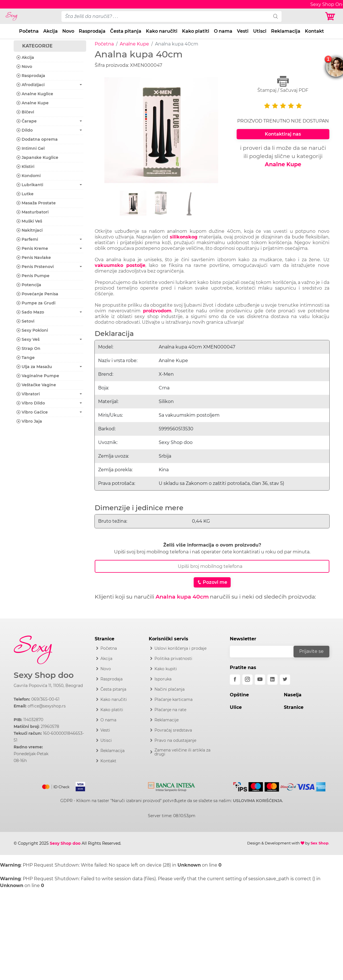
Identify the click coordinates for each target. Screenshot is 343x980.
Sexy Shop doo (44, 675)
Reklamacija (286, 31)
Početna (29, 31)
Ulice (236, 707)
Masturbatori (33, 212)
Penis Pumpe (33, 276)
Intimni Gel (31, 148)
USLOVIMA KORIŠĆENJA (258, 801)
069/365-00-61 (45, 699)
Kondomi (29, 176)
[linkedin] (272, 680)
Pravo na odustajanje (175, 740)
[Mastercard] (56, 786)
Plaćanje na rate (170, 710)
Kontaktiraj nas (283, 134)
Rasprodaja (92, 31)
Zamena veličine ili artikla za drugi (182, 752)
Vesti (243, 31)
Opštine (239, 695)
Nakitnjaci (30, 230)
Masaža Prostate (36, 203)
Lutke (25, 194)
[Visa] (78, 786)
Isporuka (163, 679)
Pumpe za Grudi (36, 303)
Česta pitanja (126, 31)
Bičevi (25, 112)
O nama (223, 31)
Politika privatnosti (173, 659)
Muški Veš (29, 221)
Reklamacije (167, 720)
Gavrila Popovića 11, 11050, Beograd (48, 686)
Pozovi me (212, 582)
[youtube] (260, 680)
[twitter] (285, 680)
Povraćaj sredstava (173, 730)
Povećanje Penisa (37, 294)
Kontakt (314, 31)
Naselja (293, 695)
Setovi (25, 321)
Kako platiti (196, 31)
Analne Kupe (134, 44)
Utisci (260, 31)
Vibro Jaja (29, 421)
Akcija (50, 31)
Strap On (28, 348)
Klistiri (25, 167)
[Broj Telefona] (212, 566)
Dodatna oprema (37, 139)
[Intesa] (172, 786)
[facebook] (235, 680)
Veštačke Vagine (36, 385)
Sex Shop (320, 843)
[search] (276, 16)
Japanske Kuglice (37, 157)
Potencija (29, 285)
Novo (68, 31)
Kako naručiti (162, 31)
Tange (26, 358)
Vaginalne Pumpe (38, 376)
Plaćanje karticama (173, 699)
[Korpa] (332, 16)
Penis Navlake (34, 258)
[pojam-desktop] (166, 16)
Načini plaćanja (170, 689)
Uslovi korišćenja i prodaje (180, 648)
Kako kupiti (166, 669)
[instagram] (247, 680)
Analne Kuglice (35, 94)
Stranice (294, 707)
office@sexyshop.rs (47, 706)
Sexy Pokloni (32, 330)
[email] (265, 652)
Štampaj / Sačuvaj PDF (283, 84)
